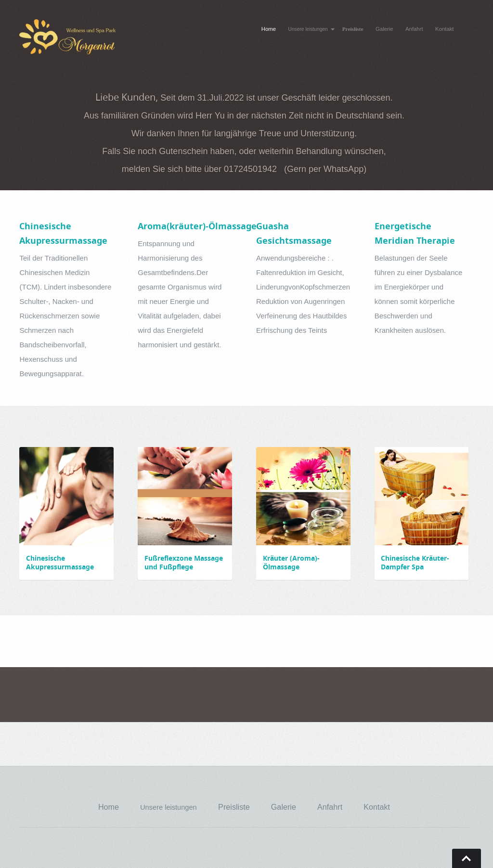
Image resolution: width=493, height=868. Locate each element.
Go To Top (467, 858)
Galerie (384, 29)
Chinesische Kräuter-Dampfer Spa (415, 563)
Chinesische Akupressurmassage (60, 563)
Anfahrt (414, 29)
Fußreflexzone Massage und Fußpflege (184, 563)
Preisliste (353, 29)
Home (269, 29)
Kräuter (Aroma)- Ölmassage (291, 563)
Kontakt (444, 29)
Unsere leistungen (308, 29)
